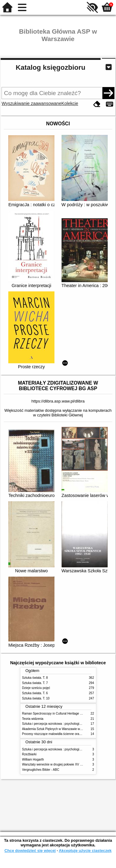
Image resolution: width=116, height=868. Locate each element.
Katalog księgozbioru (50, 67)
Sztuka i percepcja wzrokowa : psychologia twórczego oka (62, 724)
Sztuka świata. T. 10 (36, 698)
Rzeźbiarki (29, 754)
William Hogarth (33, 759)
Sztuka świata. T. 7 (35, 683)
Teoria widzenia (33, 719)
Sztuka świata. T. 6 (35, 693)
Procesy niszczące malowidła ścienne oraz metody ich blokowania (68, 734)
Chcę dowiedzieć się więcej (30, 851)
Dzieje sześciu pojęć (36, 688)
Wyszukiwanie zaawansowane (31, 103)
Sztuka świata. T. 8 (35, 678)
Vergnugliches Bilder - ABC (41, 770)
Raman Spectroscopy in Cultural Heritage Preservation (60, 714)
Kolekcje (70, 103)
